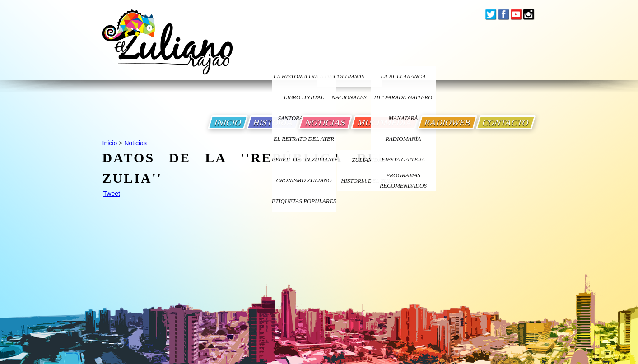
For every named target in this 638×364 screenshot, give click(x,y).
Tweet (112, 194)
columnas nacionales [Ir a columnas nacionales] (349, 80)
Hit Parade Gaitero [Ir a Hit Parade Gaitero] (403, 97)
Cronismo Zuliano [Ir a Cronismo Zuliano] (304, 180)
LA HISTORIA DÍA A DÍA (304, 76)
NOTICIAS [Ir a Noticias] (325, 122)
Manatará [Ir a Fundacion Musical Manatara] (403, 118)
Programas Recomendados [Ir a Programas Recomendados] (403, 180)
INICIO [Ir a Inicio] (228, 122)
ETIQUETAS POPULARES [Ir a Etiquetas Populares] (304, 201)
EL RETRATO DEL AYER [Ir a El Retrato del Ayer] (304, 139)
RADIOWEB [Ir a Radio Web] (447, 122)
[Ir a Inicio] (168, 49)
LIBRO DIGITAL (304, 97)
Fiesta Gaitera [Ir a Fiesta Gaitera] (403, 159)
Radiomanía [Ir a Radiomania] (403, 139)
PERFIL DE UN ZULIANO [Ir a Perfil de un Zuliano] (304, 159)
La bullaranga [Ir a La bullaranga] (403, 76)
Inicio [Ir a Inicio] (110, 143)
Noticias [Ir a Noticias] (135, 143)
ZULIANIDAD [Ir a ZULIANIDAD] (369, 160)
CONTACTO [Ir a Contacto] (506, 122)
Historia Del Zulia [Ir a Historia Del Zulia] (369, 181)
